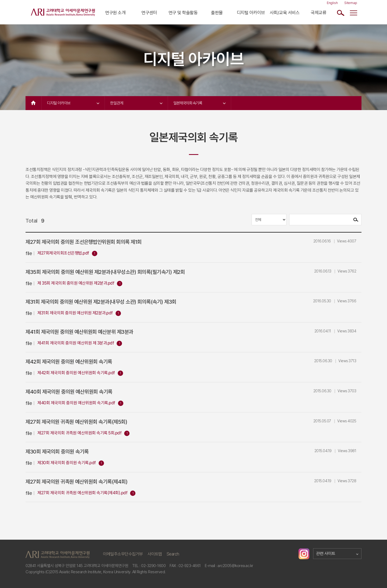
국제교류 (318, 13)
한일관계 (136, 103)
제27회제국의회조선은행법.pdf (63, 253)
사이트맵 (155, 554)
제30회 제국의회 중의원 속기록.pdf (67, 463)
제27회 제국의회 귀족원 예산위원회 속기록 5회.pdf (79, 433)
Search (173, 554)
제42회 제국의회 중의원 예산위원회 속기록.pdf (76, 373)
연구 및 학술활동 (183, 13)
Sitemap (351, 3)
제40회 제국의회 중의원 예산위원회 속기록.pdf (76, 403)
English (332, 3)
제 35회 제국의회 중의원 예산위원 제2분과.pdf (76, 283)
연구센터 (149, 13)
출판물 (217, 13)
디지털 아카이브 (251, 13)
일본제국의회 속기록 (199, 103)
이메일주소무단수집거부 (123, 554)
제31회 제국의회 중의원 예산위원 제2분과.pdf (75, 313)
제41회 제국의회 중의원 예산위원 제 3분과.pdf (76, 343)
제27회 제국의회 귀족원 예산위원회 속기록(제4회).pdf (82, 493)
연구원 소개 (115, 13)
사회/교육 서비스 (285, 13)
